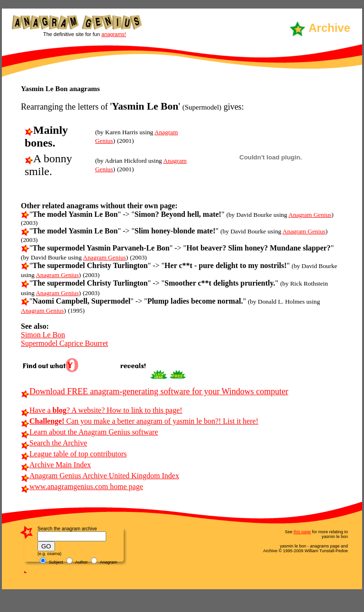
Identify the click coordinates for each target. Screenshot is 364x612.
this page (302, 532)
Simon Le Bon (43, 335)
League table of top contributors (74, 454)
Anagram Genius (310, 215)
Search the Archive (54, 443)
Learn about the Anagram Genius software (89, 432)
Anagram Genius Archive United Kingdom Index (100, 476)
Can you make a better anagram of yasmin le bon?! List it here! (140, 421)
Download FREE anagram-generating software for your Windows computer (155, 391)
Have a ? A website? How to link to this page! (102, 410)
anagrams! (114, 34)
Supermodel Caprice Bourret (64, 343)
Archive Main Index (56, 465)
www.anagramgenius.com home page (82, 487)
